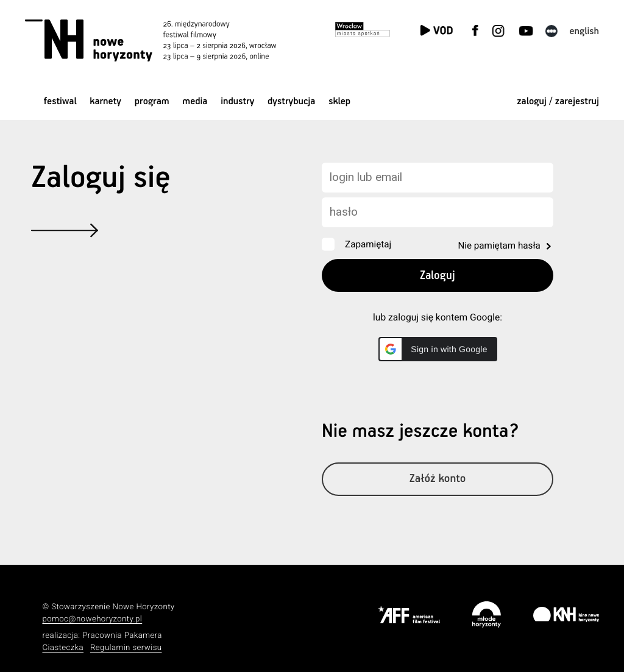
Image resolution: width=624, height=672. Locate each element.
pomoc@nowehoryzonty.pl (92, 619)
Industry (237, 101)
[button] (438, 349)
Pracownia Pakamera (122, 636)
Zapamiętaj (368, 244)
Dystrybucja (291, 101)
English (584, 31)
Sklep (339, 101)
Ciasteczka (63, 648)
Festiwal (60, 101)
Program (152, 101)
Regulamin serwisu (126, 648)
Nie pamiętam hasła (499, 246)
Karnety (105, 101)
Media (195, 101)
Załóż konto (438, 479)
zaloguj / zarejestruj (558, 101)
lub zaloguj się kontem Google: (438, 317)
